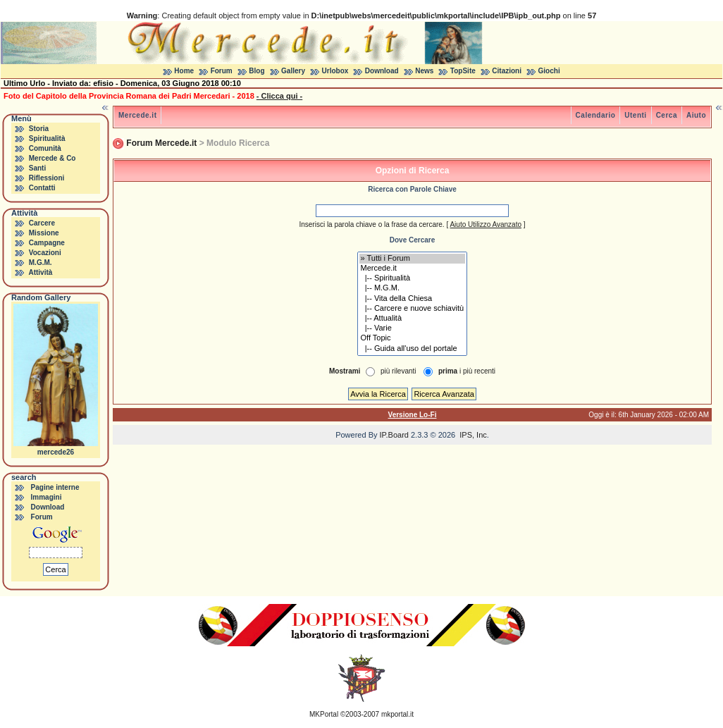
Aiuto (696, 115)
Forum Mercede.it (161, 143)
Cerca (667, 115)
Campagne (47, 243)
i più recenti (467, 371)
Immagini (47, 497)
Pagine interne (55, 487)
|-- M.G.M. (413, 288)
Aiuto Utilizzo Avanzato (486, 224)
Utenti (635, 115)
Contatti (42, 188)
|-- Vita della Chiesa (413, 299)
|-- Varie (413, 328)
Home (184, 71)
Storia (39, 129)
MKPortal (324, 714)
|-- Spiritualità (413, 278)
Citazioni (507, 71)
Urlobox (335, 71)
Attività (40, 272)
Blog (257, 71)
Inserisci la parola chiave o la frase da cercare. (371, 224)
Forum (222, 71)
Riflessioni (47, 178)
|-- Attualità (413, 319)
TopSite (463, 71)
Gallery (293, 71)
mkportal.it (397, 714)
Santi (37, 168)
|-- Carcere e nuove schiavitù (413, 309)
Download (382, 71)
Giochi (549, 71)
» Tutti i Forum (413, 259)
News (424, 71)
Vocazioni (45, 253)
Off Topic (413, 338)
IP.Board (394, 435)
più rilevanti (398, 371)
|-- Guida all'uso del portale (413, 349)
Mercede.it (137, 115)
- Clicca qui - (279, 96)
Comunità (45, 148)
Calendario (596, 115)
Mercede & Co (52, 158)
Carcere (42, 223)
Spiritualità (47, 138)
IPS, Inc (473, 435)
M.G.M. (41, 263)
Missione (44, 233)
